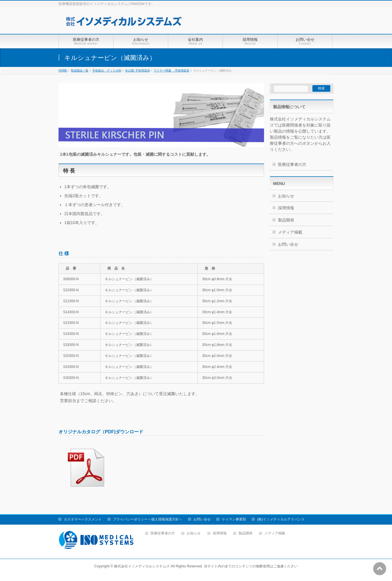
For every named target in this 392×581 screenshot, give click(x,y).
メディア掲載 (290, 232)
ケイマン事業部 (234, 519)
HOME (63, 70)
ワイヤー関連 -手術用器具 (172, 70)
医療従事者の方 (292, 164)
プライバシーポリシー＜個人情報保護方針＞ (148, 519)
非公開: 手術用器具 (138, 70)
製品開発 (286, 220)
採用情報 (286, 208)
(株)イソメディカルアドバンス (281, 519)
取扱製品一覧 (80, 70)
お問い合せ (288, 244)
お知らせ (286, 196)
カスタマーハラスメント (83, 519)
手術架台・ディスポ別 (107, 70)
